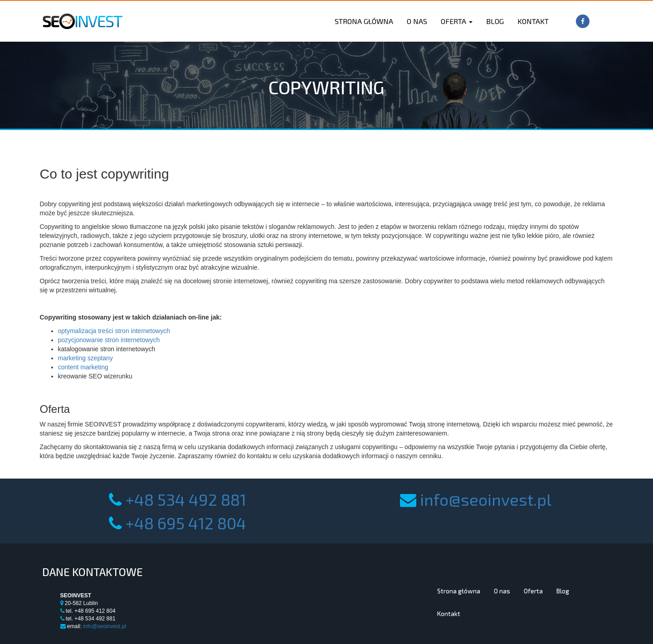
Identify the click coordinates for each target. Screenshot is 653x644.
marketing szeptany (85, 358)
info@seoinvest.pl (486, 499)
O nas (417, 21)
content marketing (83, 367)
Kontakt (533, 21)
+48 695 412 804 (186, 523)
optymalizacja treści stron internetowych (114, 331)
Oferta (457, 21)
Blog (495, 21)
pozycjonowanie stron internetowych (109, 340)
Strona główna (364, 21)
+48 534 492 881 (186, 499)
